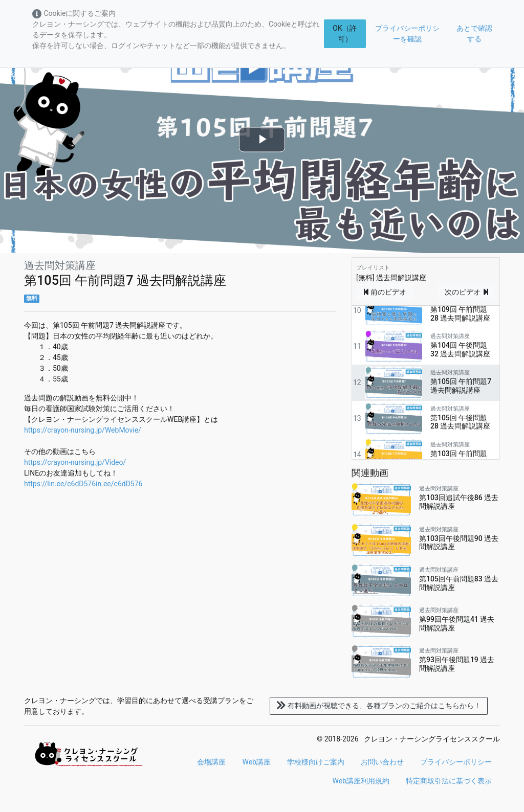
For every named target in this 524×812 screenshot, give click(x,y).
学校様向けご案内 (316, 762)
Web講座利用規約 (361, 781)
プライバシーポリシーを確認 (407, 33)
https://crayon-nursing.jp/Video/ (75, 462)
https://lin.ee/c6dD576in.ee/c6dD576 (83, 484)
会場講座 (211, 762)
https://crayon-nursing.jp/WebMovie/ (83, 430)
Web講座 (256, 762)
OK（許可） (344, 33)
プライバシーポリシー (456, 762)
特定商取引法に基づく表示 (449, 781)
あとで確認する (474, 33)
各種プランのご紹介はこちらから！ (379, 706)
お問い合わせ (382, 762)
